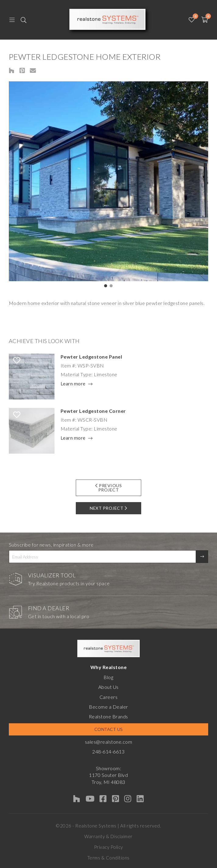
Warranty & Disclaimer (108, 836)
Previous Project (109, 488)
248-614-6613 (108, 751)
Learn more (73, 384)
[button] (106, 286)
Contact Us (108, 729)
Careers (109, 697)
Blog (108, 677)
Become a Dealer (108, 707)
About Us (108, 687)
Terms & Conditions (108, 858)
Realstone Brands (108, 716)
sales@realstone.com (109, 742)
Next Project (108, 508)
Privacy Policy (108, 847)
